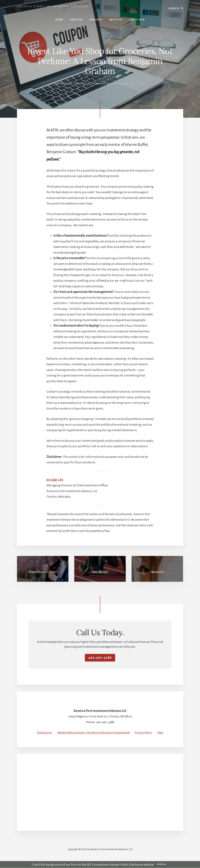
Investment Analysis (72, 84)
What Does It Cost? (43, 572)
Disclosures (41, 732)
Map (164, 732)
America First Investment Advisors (53, 6)
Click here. (162, 864)
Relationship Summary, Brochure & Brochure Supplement (94, 732)
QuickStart (100, 572)
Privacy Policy (146, 732)
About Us (157, 572)
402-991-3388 (100, 658)
